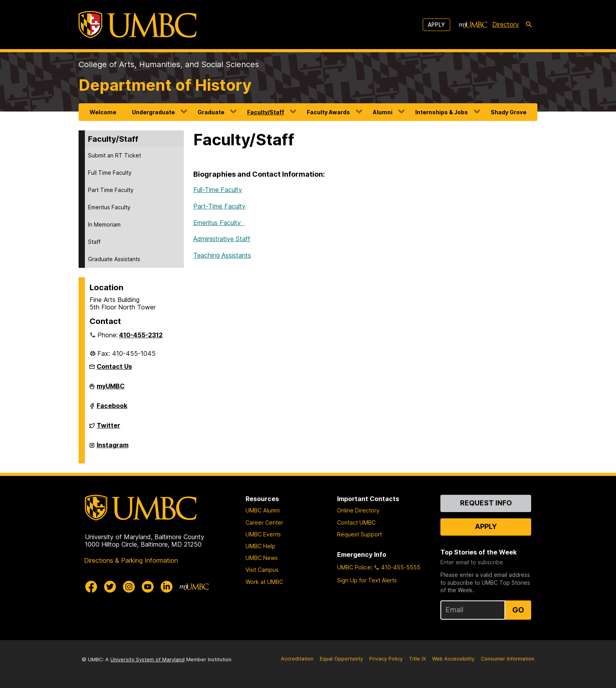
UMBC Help (260, 546)
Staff (94, 242)
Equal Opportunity (341, 659)
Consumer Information (508, 659)
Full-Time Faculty (218, 190)
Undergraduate (153, 112)
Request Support (359, 534)
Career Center (264, 522)
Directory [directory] (506, 24)
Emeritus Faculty (109, 207)
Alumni (383, 112)
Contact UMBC (356, 522)
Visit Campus (262, 570)
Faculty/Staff (266, 112)
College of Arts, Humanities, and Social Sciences (169, 64)
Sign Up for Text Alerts (367, 580)
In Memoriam (104, 224)
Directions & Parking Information (131, 560)
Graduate (211, 112)
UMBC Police (354, 567)
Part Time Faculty (111, 190)
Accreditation (297, 659)
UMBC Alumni (263, 510)
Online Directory (358, 510)
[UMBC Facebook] (91, 587)
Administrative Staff (222, 239)
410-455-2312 (141, 335)
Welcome (103, 112)
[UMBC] (137, 25)
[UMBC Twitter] (110, 587)
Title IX (417, 659)
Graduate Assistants (114, 259)
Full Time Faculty (110, 173)
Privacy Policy (386, 659)
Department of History (165, 85)
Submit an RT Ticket (115, 155)
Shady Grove (509, 112)
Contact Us (114, 366)
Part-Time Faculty (219, 206)
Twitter (108, 428)
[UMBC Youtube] (148, 587)
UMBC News (262, 558)
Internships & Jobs (442, 112)
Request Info (486, 503)
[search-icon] (529, 25)
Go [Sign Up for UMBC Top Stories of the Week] (518, 610)
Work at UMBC (264, 582)
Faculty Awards (328, 112)
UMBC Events (263, 534)
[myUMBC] (473, 25)
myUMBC (111, 389)
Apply (436, 25)
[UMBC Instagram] (129, 587)
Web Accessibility (453, 659)
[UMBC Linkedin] (167, 587)
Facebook (112, 409)
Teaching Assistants (222, 255)
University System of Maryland (148, 660)
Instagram (113, 448)
